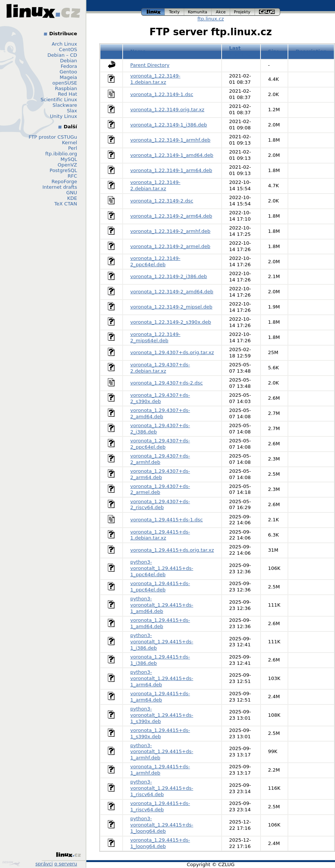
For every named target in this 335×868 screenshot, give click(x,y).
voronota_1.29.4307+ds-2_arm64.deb (160, 474)
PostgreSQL (63, 170)
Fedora (69, 66)
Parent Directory (150, 65)
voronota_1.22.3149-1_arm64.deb (171, 170)
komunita (198, 12)
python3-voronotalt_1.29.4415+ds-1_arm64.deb (162, 678)
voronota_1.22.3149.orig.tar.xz (167, 110)
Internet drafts (60, 187)
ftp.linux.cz (211, 19)
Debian (69, 61)
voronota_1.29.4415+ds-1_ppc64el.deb (160, 587)
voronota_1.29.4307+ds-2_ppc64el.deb (160, 444)
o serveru (66, 864)
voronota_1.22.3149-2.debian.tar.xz (155, 185)
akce (221, 12)
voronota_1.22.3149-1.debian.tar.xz (155, 79)
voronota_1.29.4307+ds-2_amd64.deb (160, 413)
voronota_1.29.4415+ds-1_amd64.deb (160, 623)
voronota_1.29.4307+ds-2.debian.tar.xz (160, 368)
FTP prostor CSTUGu (53, 137)
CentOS (68, 49)
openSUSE (65, 83)
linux (153, 12)
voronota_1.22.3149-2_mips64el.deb (155, 337)
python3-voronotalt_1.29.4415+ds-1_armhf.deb (162, 752)
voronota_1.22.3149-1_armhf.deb (170, 140)
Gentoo (68, 72)
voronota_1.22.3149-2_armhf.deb (170, 231)
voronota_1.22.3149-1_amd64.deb (172, 155)
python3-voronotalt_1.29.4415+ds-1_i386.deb (162, 642)
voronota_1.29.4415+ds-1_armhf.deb (160, 770)
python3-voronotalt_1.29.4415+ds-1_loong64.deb (162, 825)
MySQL (69, 159)
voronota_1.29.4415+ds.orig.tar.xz (172, 550)
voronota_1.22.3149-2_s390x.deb (171, 322)
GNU (72, 193)
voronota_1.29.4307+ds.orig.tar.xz (172, 352)
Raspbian (66, 88)
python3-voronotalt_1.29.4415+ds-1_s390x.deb (162, 715)
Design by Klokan (11, 864)
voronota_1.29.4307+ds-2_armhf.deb (160, 459)
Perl (73, 148)
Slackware (65, 105)
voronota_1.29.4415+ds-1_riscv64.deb (160, 806)
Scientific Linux (59, 100)
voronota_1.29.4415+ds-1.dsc (167, 520)
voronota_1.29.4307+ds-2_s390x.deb (160, 398)
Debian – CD (62, 55)
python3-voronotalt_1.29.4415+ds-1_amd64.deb (162, 605)
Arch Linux (65, 44)
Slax (72, 111)
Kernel (69, 143)
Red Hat (67, 94)
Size (273, 51)
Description (311, 51)
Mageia (68, 77)
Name (138, 51)
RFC (72, 176)
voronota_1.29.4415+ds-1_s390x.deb (160, 733)
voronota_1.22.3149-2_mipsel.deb (172, 307)
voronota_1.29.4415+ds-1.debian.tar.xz (160, 535)
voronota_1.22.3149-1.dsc (162, 94)
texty (175, 12)
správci (44, 864)
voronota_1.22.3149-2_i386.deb (169, 276)
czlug (268, 12)
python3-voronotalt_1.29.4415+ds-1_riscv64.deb (162, 788)
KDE (72, 198)
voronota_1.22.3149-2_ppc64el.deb (155, 261)
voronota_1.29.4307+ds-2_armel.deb (160, 489)
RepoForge (64, 181)
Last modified (241, 51)
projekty (243, 12)
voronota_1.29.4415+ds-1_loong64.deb (160, 843)
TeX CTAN (66, 204)
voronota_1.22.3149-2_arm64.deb (171, 216)
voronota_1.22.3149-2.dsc (162, 201)
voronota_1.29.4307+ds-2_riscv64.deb (160, 505)
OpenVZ (67, 165)
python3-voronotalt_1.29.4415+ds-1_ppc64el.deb (162, 568)
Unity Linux (64, 116)
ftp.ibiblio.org (61, 154)
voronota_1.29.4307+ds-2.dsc (167, 383)
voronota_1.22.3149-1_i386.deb (169, 125)
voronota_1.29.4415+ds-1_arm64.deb (160, 697)
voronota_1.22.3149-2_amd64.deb (172, 292)
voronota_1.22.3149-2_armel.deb (170, 246)
